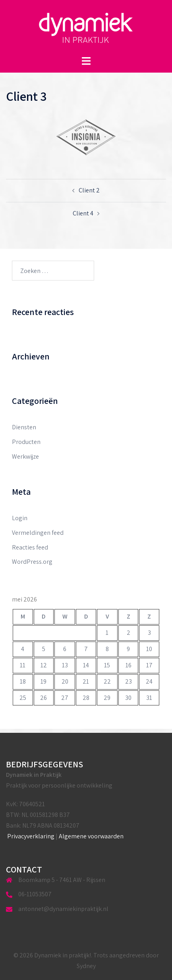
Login (20, 518)
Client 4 (83, 213)
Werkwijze (25, 456)
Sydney (86, 966)
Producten (26, 442)
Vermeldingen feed (38, 533)
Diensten (24, 427)
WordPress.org (32, 562)
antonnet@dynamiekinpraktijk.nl (63, 909)
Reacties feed (30, 547)
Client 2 (89, 190)
